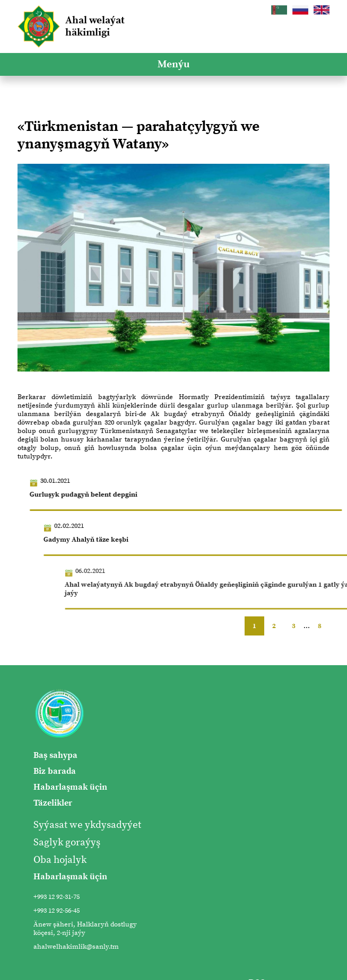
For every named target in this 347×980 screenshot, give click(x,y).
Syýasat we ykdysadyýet (87, 825)
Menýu (173, 64)
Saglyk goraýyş (67, 842)
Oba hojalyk (60, 860)
